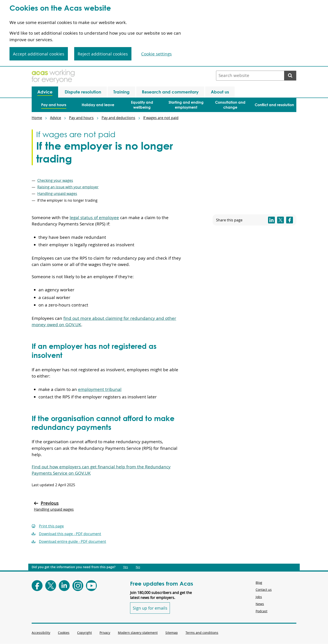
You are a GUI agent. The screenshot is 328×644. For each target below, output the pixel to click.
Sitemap (172, 633)
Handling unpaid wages (57, 194)
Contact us (264, 590)
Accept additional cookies (39, 54)
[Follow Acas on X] (51, 586)
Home (37, 118)
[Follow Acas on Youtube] (91, 586)
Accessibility (41, 633)
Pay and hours (81, 118)
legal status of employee (94, 218)
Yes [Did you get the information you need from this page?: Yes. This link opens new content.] (126, 567)
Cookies (64, 633)
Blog (259, 583)
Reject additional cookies (103, 54)
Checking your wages (55, 180)
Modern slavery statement (138, 633)
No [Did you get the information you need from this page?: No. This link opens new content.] (138, 567)
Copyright (84, 633)
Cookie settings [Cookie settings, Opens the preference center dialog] (156, 54)
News (260, 604)
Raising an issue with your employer (68, 187)
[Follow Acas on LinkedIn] (64, 586)
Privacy (105, 633)
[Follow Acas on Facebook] (37, 586)
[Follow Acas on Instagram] (78, 586)
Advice (56, 118)
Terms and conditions (202, 633)
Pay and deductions (118, 118)
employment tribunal (100, 389)
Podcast (261, 611)
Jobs (259, 597)
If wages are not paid (161, 118)
